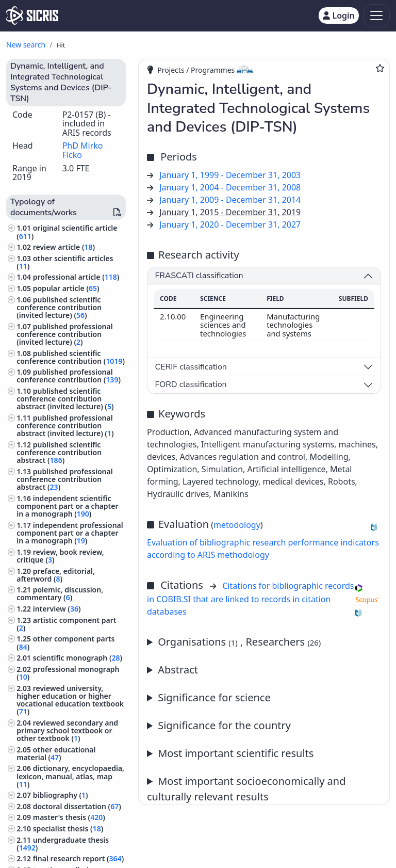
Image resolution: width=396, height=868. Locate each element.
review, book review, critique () (60, 556)
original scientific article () (67, 232)
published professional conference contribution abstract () (64, 479)
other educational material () (56, 753)
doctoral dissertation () (77, 806)
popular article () (66, 288)
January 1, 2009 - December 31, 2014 (230, 200)
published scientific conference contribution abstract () (59, 452)
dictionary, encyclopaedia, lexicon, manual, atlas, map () (70, 776)
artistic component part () (66, 624)
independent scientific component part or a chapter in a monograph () (67, 506)
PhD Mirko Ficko (83, 150)
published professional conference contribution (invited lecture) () (64, 334)
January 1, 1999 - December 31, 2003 (230, 175)
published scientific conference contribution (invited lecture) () (59, 307)
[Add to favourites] (380, 68)
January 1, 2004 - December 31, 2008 (230, 187)
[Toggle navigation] (377, 16)
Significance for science (214, 697)
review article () (64, 247)
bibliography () (61, 795)
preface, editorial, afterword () (56, 575)
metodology (237, 525)
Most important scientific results (236, 753)
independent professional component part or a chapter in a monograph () (70, 533)
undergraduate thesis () (63, 844)
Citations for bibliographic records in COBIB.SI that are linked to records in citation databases (250, 599)
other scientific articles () (65, 262)
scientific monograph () (78, 658)
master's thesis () (69, 817)
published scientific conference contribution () (71, 357)
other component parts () (65, 642)
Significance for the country (224, 725)
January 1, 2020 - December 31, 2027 (230, 224)
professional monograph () (68, 673)
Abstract (178, 670)
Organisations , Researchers (239, 642)
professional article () (76, 277)
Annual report (264, 753)
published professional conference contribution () (69, 376)
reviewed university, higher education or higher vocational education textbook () (70, 700)
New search (26, 45)
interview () (57, 609)
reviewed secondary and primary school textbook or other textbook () (67, 730)
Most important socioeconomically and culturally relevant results (246, 789)
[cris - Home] (32, 15)
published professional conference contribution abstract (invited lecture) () (65, 425)
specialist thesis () (68, 829)
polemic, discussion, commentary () (60, 593)
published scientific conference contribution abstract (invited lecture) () (65, 399)
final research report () (78, 858)
